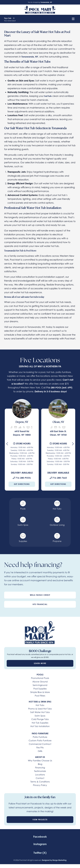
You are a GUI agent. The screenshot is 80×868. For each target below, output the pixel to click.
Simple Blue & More (40, 692)
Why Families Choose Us (40, 761)
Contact (40, 778)
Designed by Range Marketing (54, 860)
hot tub (48, 96)
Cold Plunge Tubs (40, 719)
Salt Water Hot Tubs (40, 712)
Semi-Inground (40, 685)
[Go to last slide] (7, 445)
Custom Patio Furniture (40, 741)
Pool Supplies (40, 689)
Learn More (40, 663)
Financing (40, 768)
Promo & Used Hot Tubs (40, 709)
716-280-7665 (58, 478)
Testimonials (40, 771)
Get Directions (22, 484)
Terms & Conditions (40, 782)
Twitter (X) (40, 853)
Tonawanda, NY (30, 57)
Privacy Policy (40, 785)
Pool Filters (40, 696)
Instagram (40, 844)
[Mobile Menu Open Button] (73, 19)
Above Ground (40, 682)
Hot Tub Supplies (40, 723)
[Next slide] (73, 445)
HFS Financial (40, 604)
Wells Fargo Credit (40, 595)
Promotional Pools (40, 678)
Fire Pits (40, 748)
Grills (40, 751)
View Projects (40, 819)
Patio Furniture (40, 737)
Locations (40, 775)
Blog (40, 764)
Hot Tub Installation (40, 726)
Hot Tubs (40, 705)
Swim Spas (40, 716)
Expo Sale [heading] (9, 18)
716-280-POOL (54, 387)
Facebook (40, 837)
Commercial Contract (40, 744)
